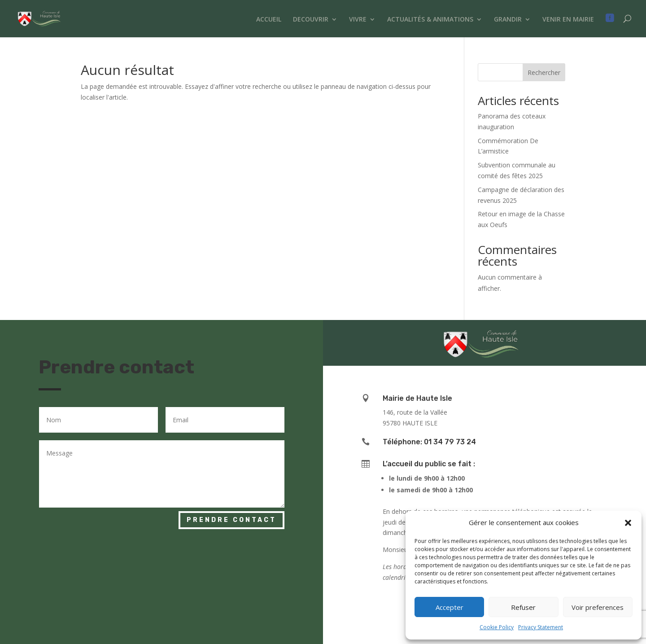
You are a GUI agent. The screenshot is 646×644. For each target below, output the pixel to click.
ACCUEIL (269, 20)
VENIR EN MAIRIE (568, 20)
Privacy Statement (541, 627)
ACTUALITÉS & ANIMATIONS (430, 20)
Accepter (450, 607)
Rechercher (544, 72)
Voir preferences (598, 607)
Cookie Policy (497, 627)
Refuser (523, 607)
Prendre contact (231, 520)
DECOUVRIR (311, 20)
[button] (628, 523)
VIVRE (358, 20)
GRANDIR (508, 20)
